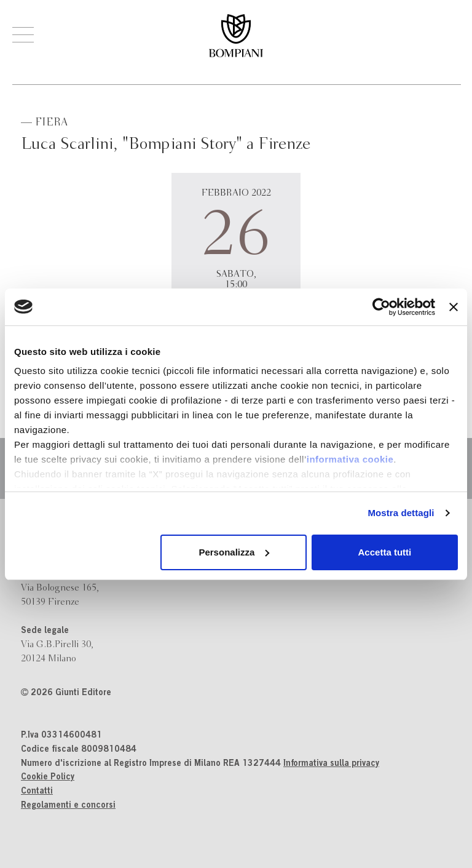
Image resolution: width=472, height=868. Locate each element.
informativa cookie (350, 459)
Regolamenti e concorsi (68, 806)
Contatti (37, 792)
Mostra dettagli (401, 513)
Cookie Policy (48, 778)
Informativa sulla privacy (331, 764)
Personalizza (234, 552)
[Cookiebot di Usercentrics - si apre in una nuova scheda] (381, 307)
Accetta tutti (385, 552)
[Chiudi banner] (454, 307)
